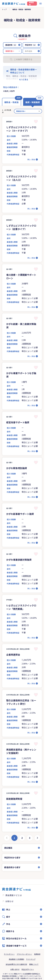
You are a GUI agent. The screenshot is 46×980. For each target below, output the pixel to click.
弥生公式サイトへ (28, 969)
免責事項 (37, 954)
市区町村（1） (31, 45)
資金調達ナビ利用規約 (16, 959)
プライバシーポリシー (24, 954)
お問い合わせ (15, 969)
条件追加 (28, 51)
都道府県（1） (11, 45)
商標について (34, 964)
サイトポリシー (9, 954)
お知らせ (9, 901)
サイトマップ (31, 959)
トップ (4, 9)
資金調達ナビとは (14, 895)
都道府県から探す (12, 867)
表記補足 (8, 848)
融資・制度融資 (33, 102)
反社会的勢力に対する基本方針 (16, 964)
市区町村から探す (12, 858)
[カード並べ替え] (28, 111)
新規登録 (31, 4)
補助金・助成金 (11, 102)
